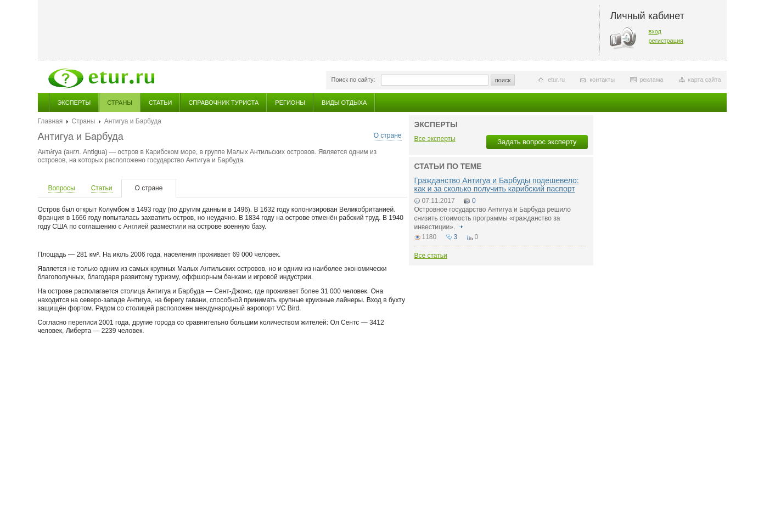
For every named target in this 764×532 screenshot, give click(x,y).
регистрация (666, 41)
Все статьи (431, 256)
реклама (651, 80)
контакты (602, 80)
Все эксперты (435, 139)
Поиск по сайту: (353, 80)
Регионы (290, 103)
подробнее (460, 227)
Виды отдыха (344, 103)
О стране (388, 135)
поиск (503, 80)
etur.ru (556, 80)
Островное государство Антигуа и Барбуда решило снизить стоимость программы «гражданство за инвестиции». (493, 218)
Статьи (160, 103)
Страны (120, 103)
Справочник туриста (223, 103)
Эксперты (74, 103)
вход (655, 31)
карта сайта (705, 80)
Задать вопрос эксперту (537, 142)
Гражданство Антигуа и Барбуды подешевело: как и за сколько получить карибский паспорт (497, 185)
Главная (50, 121)
